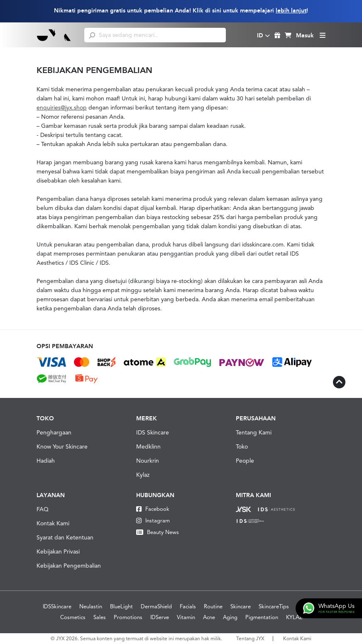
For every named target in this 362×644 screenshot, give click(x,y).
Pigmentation (262, 617)
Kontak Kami (53, 523)
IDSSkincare (57, 606)
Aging (230, 617)
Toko (242, 446)
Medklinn (148, 446)
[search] (92, 35)
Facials (188, 606)
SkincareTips (274, 606)
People (245, 461)
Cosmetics (73, 617)
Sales (100, 617)
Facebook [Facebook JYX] (153, 509)
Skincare (241, 606)
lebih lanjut (291, 11)
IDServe (160, 617)
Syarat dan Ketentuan (65, 537)
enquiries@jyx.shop (62, 107)
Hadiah (46, 461)
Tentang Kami (254, 432)
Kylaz (143, 475)
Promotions (128, 617)
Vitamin (186, 617)
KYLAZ (294, 617)
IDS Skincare (153, 432)
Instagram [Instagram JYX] (153, 521)
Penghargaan (54, 432)
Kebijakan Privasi (58, 551)
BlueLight (121, 606)
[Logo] (54, 35)
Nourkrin (148, 461)
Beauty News (158, 532)
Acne (209, 617)
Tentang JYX (250, 639)
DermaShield (156, 606)
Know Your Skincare (62, 446)
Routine (213, 606)
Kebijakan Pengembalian (69, 566)
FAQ (43, 509)
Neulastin (91, 606)
